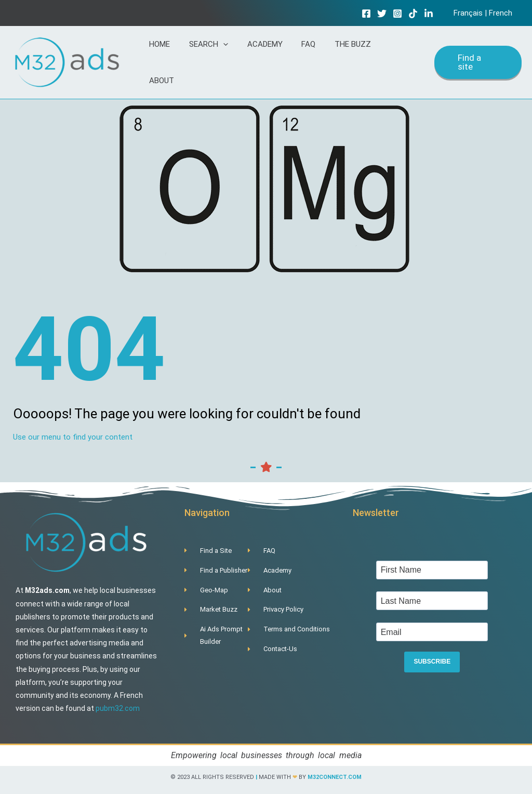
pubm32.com (118, 703)
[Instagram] (401, 14)
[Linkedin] (432, 14)
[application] (238, 60)
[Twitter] (385, 14)
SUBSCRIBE (432, 658)
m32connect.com (335, 772)
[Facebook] (370, 14)
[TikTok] (417, 14)
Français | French (484, 13)
